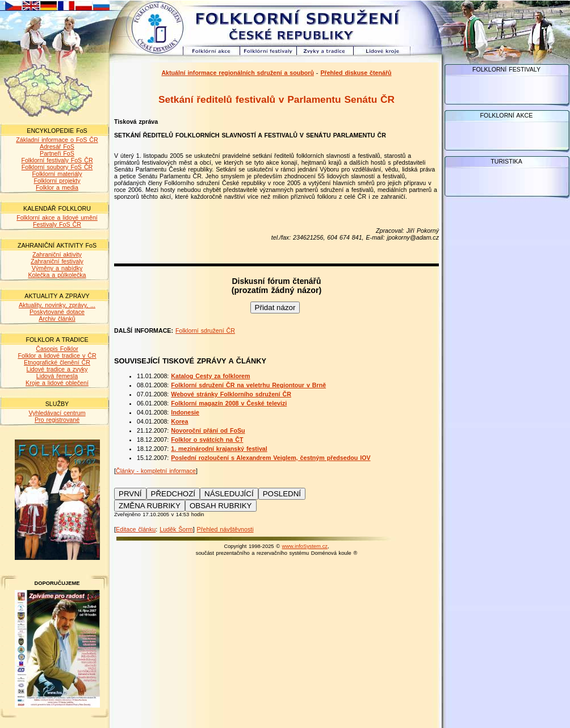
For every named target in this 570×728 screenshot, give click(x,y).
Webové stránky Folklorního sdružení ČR (231, 394)
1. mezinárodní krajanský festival (219, 449)
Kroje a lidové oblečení (57, 383)
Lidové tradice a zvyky (57, 369)
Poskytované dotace (57, 312)
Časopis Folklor (57, 349)
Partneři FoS (57, 153)
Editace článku (136, 529)
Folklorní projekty (57, 181)
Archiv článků (57, 319)
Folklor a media (57, 187)
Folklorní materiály (57, 174)
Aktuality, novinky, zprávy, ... (57, 305)
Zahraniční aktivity (57, 254)
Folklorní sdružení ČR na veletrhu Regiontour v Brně (248, 385)
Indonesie (185, 412)
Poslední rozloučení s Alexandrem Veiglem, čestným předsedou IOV (271, 458)
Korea (179, 421)
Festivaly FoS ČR (57, 224)
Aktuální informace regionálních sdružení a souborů (238, 73)
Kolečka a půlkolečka (57, 275)
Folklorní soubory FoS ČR (57, 167)
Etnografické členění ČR (57, 362)
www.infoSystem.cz (305, 546)
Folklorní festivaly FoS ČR (57, 160)
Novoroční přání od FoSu (208, 430)
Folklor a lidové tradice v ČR (57, 355)
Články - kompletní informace (156, 471)
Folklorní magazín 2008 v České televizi (229, 403)
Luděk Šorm (176, 529)
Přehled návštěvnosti (225, 529)
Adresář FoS (57, 147)
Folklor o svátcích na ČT (207, 440)
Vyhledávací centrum (57, 413)
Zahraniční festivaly (57, 261)
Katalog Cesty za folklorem (210, 376)
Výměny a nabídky (57, 268)
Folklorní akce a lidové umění (57, 217)
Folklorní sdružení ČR (205, 330)
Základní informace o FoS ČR (57, 140)
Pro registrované (57, 420)
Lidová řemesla (57, 376)
